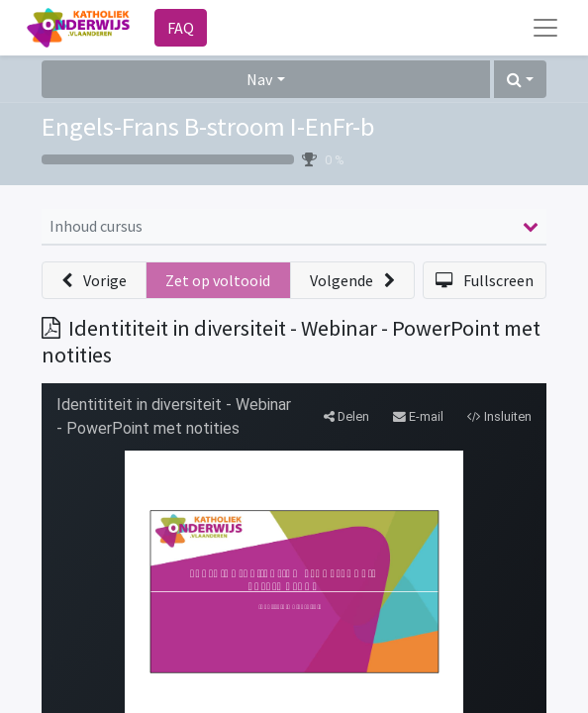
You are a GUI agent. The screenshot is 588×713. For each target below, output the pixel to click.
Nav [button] (259, 79)
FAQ (181, 28)
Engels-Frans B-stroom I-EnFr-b (208, 126)
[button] (520, 79)
